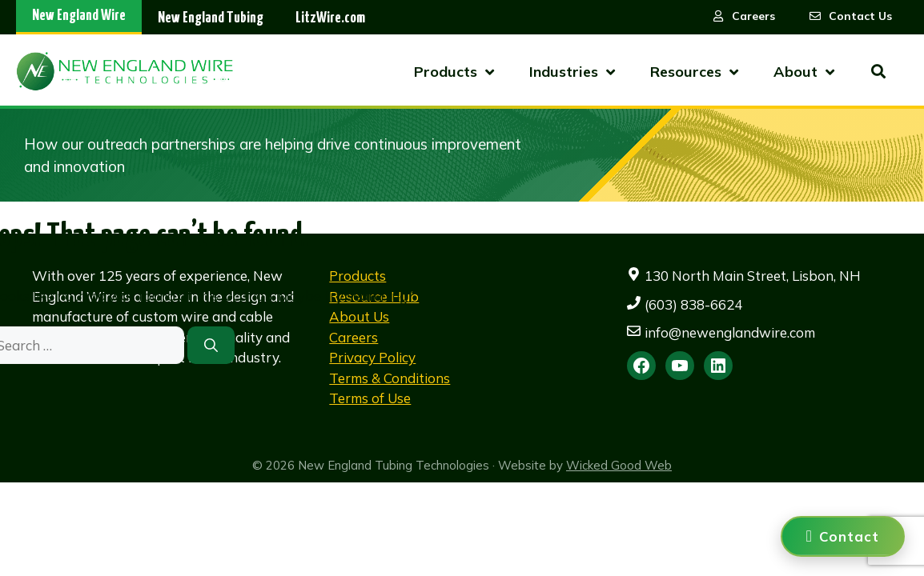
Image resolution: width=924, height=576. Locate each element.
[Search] (211, 346)
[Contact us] (843, 536)
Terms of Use (370, 398)
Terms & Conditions (390, 378)
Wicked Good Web (619, 465)
